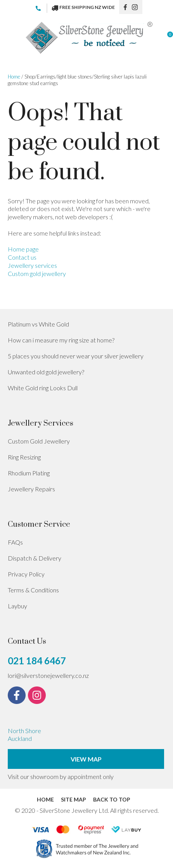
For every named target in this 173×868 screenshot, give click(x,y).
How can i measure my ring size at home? (61, 340)
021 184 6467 (42, 8)
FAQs (15, 542)
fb (126, 7)
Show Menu (12, 38)
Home (14, 77)
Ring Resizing (24, 457)
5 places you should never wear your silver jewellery (76, 356)
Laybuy (17, 606)
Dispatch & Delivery (35, 558)
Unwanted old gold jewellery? (46, 372)
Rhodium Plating (29, 473)
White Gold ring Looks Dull (43, 388)
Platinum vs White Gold (38, 324)
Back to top (112, 799)
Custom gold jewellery (37, 273)
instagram (137, 7)
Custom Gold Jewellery (39, 441)
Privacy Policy (26, 574)
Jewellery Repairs (31, 489)
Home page (23, 249)
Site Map (74, 799)
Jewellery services (32, 265)
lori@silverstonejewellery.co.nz (48, 675)
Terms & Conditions (33, 590)
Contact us (22, 257)
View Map (86, 759)
